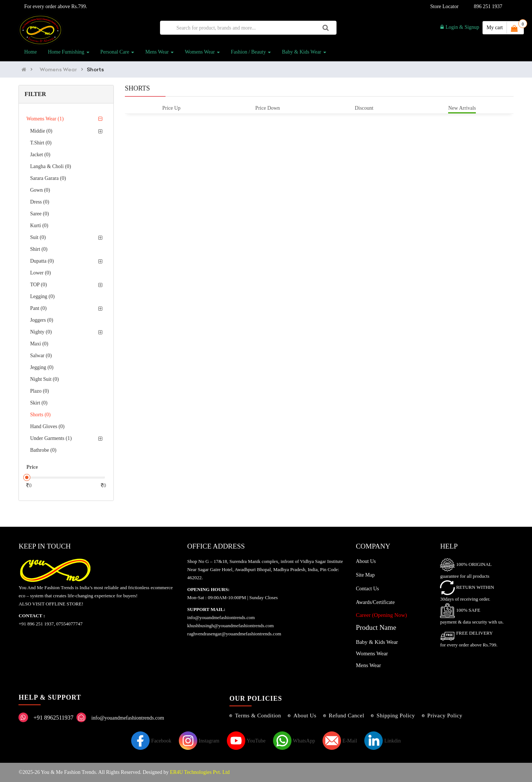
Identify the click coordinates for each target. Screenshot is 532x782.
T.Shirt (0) (41, 143)
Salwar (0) (41, 356)
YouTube (246, 741)
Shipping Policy (396, 716)
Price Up (171, 108)
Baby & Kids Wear (304, 52)
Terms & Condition (258, 716)
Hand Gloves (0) (47, 426)
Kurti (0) (39, 226)
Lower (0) (40, 273)
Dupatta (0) (42, 261)
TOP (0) (38, 285)
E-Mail (340, 741)
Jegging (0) (42, 367)
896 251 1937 (488, 6)
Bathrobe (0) (43, 450)
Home (30, 52)
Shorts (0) (40, 415)
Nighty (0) (41, 332)
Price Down (268, 108)
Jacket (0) (40, 155)
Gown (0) (40, 190)
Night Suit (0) (44, 379)
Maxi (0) (39, 344)
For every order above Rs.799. (54, 6)
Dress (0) (40, 202)
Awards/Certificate (375, 602)
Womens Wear (202, 52)
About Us (366, 561)
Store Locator (443, 6)
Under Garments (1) (51, 438)
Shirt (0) (39, 249)
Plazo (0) (39, 391)
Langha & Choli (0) (50, 166)
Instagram (199, 741)
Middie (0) (41, 131)
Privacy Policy (445, 716)
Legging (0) (42, 296)
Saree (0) (39, 214)
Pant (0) (38, 308)
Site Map (365, 575)
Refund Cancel (347, 716)
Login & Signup (460, 27)
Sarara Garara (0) (48, 178)
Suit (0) (38, 237)
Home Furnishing (69, 52)
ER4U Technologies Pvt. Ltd (200, 772)
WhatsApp (294, 741)
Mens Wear (159, 52)
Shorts (95, 69)
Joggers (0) (42, 320)
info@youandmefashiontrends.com (128, 718)
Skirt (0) (39, 403)
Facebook (151, 741)
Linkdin (382, 741)
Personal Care (117, 52)
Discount (364, 108)
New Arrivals (462, 108)
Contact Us (367, 589)
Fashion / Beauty (251, 52)
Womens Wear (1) (45, 119)
